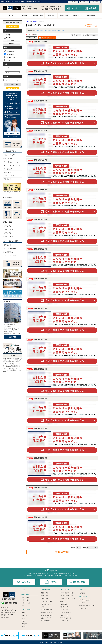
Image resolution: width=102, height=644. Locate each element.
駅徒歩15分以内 (9, 252)
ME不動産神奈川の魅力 (67, 593)
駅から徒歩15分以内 (46, 612)
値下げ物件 (7, 245)
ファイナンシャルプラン (12, 165)
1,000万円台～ (8, 226)
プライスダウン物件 (46, 604)
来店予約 (54, 582)
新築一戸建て (40, 31)
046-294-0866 (79, 582)
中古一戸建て (48, 31)
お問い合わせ (91, 15)
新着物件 (43, 607)
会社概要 (13, 337)
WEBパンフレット (10, 176)
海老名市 (24, 616)
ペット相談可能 (45, 621)
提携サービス (64, 607)
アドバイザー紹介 (9, 155)
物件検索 (24, 15)
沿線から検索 (44, 593)
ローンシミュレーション (12, 162)
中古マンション (56, 31)
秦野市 (23, 618)
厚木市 (23, 613)
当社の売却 (7, 172)
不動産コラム (78, 15)
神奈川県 (8, 37)
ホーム (11, 15)
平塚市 (23, 621)
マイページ (76, 8)
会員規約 (82, 593)
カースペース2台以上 (11, 255)
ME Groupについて (85, 600)
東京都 (7, 35)
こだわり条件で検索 (46, 601)
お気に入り (84, 2)
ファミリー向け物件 (10, 249)
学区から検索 (44, 598)
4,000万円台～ (8, 236)
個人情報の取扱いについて (87, 606)
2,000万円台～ (8, 229)
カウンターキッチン (46, 618)
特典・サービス (9, 158)
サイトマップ (83, 608)
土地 (63, 31)
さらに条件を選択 (13, 84)
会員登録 (93, 8)
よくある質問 (8, 169)
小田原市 (24, 627)
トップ (23, 590)
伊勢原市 (24, 624)
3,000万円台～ (8, 233)
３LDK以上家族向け (46, 610)
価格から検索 (44, 596)
